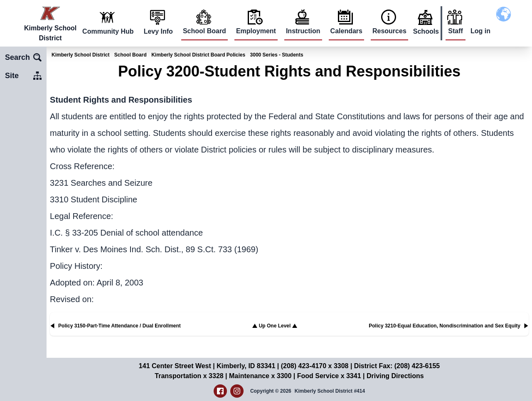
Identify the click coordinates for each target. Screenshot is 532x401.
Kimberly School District (80, 55)
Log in (480, 31)
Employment (256, 31)
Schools (426, 31)
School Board (204, 31)
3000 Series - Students (277, 55)
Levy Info (158, 31)
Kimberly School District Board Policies (198, 55)
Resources (389, 31)
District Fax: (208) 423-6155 (397, 366)
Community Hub (108, 31)
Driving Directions (395, 376)
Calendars (346, 31)
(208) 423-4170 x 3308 (315, 366)
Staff (456, 31)
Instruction (303, 31)
